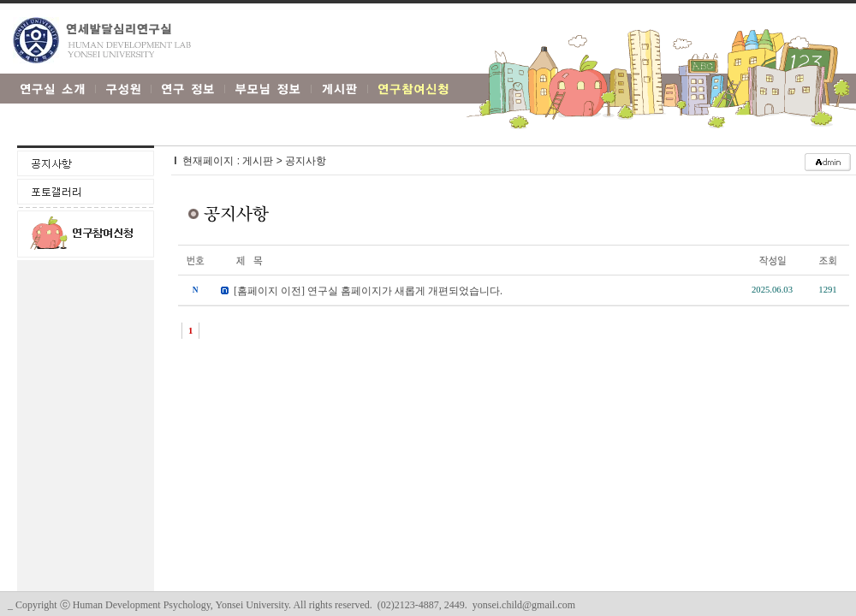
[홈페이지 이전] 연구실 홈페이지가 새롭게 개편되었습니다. (368, 291)
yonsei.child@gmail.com (524, 605)
